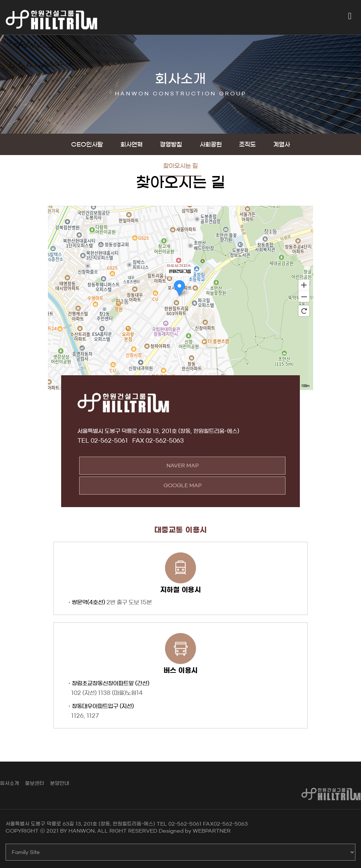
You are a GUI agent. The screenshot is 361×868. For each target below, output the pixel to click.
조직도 (247, 144)
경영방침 (171, 144)
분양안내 (60, 783)
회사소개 (10, 783)
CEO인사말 (87, 144)
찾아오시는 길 (180, 166)
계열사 (282, 144)
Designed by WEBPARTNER (195, 831)
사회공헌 (211, 144)
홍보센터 (35, 783)
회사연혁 (132, 144)
